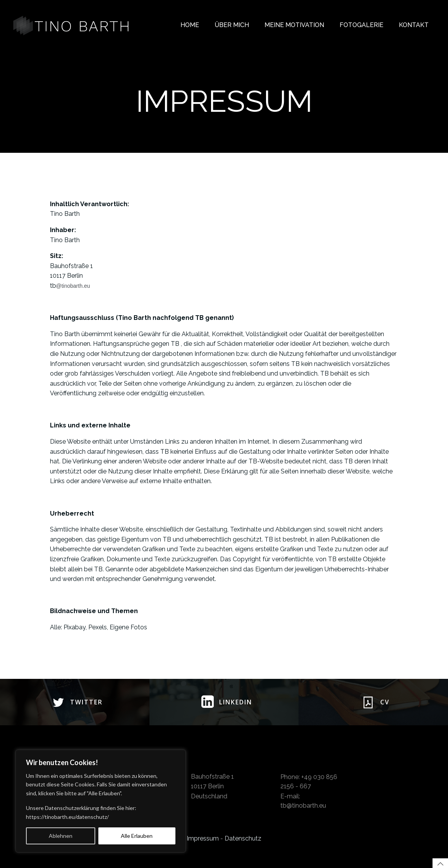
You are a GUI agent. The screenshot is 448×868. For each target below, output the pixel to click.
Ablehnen (61, 836)
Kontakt (414, 25)
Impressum (203, 838)
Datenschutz (243, 838)
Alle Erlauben (137, 836)
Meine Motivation (294, 25)
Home (190, 25)
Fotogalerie (361, 25)
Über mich (232, 25)
